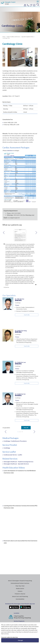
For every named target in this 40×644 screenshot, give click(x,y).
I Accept (20, 640)
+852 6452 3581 (18, 215)
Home (4, 37)
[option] (20, 57)
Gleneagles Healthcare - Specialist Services (16, 425)
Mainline (16, 593)
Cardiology (18, 291)
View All (26, 389)
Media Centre (20, 550)
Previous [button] (4, 56)
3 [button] (21, 393)
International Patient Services (20, 545)
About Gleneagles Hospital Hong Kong (20, 542)
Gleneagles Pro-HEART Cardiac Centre (34, 620)
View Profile (27, 303)
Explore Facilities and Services (13, 37)
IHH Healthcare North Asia (20, 612)
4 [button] (22, 393)
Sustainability (20, 561)
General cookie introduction (10, 637)
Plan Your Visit (20, 548)
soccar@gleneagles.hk (13, 218)
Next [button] (36, 56)
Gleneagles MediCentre (15, 618)
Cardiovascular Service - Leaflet (13, 416)
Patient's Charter (20, 555)
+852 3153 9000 (16, 213)
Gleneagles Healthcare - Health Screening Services (19, 423)
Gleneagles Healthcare (6, 618)
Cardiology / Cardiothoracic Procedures (15, 403)
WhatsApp (17, 588)
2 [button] (19, 393)
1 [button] (18, 393)
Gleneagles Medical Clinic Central (25, 619)
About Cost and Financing (20, 558)
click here (10, 151)
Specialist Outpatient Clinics (28, 37)
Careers (20, 553)
